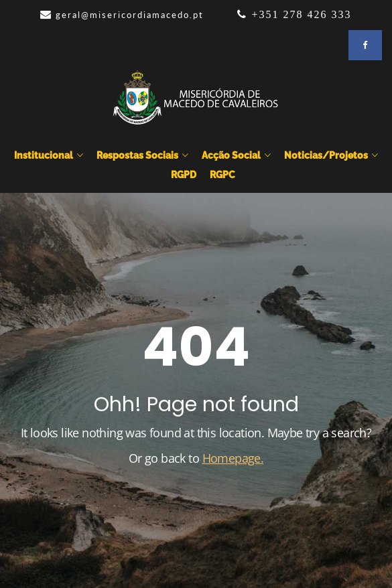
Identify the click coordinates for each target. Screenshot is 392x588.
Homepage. (233, 458)
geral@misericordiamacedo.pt (130, 15)
